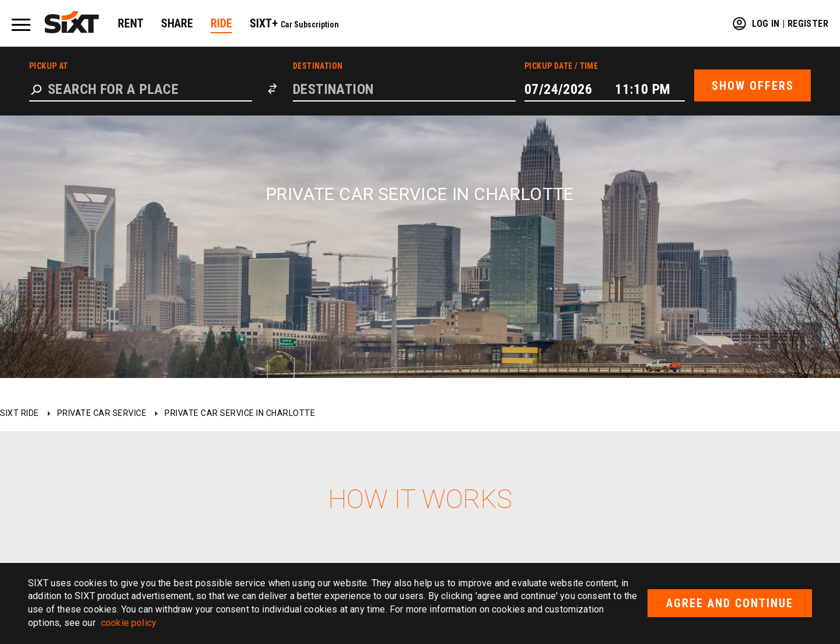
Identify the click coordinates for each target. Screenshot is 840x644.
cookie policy (129, 623)
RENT (131, 23)
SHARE (177, 23)
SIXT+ (294, 23)
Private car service (102, 413)
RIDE (221, 23)
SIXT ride (20, 413)
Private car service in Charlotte (240, 413)
